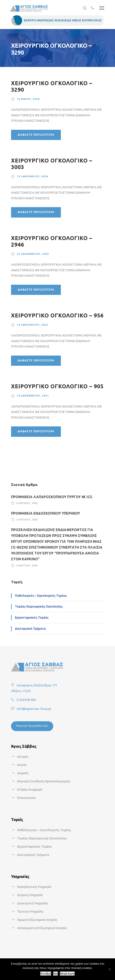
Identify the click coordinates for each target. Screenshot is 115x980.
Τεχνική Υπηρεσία (30, 911)
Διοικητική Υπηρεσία (32, 903)
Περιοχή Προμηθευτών (32, 726)
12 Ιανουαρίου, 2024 (32, 176)
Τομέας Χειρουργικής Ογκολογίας (39, 606)
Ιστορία (23, 757)
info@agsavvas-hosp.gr (34, 709)
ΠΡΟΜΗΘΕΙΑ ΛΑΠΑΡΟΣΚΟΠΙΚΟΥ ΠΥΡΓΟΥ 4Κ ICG (52, 497)
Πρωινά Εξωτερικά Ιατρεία (37, 920)
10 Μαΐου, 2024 (28, 99)
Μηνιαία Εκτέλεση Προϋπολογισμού (44, 781)
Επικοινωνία (26, 798)
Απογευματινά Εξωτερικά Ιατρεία (42, 928)
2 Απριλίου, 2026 (27, 503)
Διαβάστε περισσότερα (36, 135)
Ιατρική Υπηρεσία (30, 895)
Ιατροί (22, 765)
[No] (110, 969)
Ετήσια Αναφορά (30, 789)
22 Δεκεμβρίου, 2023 (33, 254)
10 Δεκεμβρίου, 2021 (33, 396)
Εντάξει (46, 974)
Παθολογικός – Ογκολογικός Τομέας (41, 596)
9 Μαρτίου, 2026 (27, 566)
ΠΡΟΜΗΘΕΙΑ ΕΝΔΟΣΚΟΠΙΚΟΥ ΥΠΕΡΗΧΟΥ (45, 513)
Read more (67, 974)
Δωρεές (23, 773)
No (56, 974)
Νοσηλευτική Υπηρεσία (34, 887)
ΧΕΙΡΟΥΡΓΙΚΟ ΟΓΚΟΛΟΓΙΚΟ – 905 (57, 386)
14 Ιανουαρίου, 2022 (32, 325)
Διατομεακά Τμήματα (30, 629)
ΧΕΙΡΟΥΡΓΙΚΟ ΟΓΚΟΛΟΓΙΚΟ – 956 (57, 315)
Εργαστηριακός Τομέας (32, 618)
